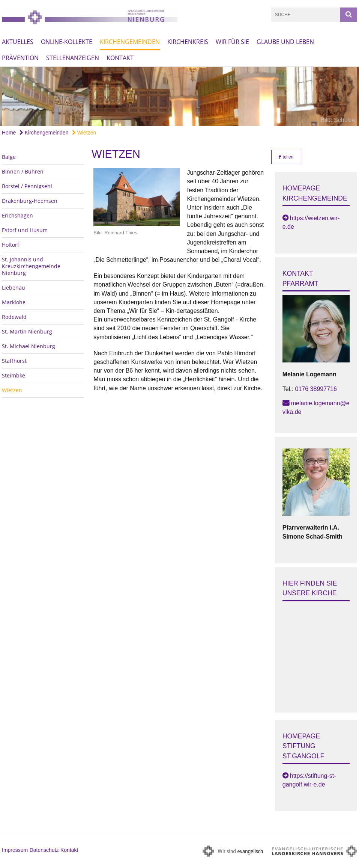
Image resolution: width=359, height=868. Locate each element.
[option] (179, 97)
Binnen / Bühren (23, 171)
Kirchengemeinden (130, 42)
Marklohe (14, 302)
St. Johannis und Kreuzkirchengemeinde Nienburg (31, 266)
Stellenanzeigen (73, 58)
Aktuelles (18, 42)
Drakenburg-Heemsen (30, 201)
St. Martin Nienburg (27, 331)
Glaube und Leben (285, 42)
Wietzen (84, 133)
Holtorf (11, 245)
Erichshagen (17, 215)
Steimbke (14, 375)
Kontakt (120, 58)
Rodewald (14, 317)
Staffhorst (14, 361)
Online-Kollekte (67, 42)
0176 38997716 (316, 389)
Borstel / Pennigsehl (27, 186)
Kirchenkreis (188, 42)
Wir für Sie (232, 42)
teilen (286, 157)
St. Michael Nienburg (29, 346)
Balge (9, 157)
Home (9, 133)
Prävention (20, 58)
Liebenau (14, 288)
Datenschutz (44, 850)
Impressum (15, 850)
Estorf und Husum (25, 230)
